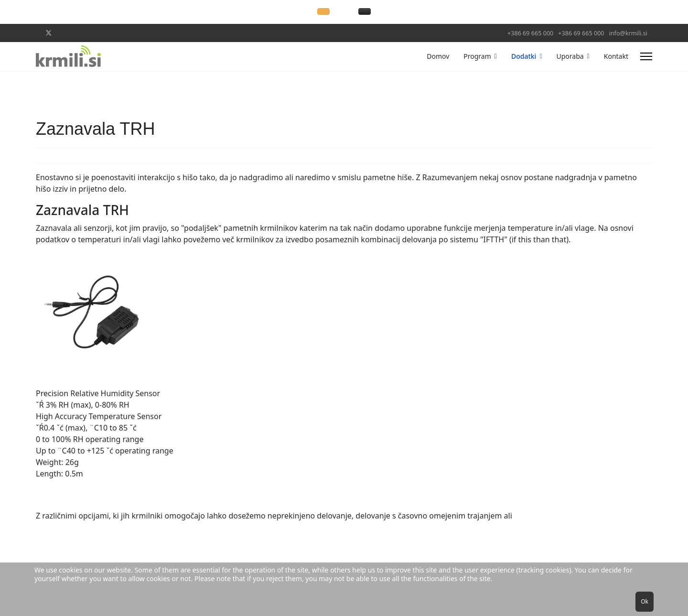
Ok (645, 601)
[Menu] (646, 56)
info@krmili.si (628, 33)
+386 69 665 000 (530, 33)
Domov (438, 56)
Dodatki (524, 56)
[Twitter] (49, 33)
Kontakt (616, 56)
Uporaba (570, 56)
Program (477, 56)
